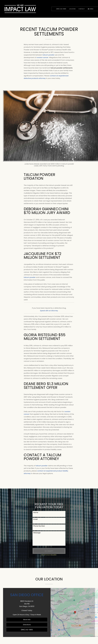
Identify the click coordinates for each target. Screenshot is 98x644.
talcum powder (49, 55)
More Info (27, 620)
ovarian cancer (42, 57)
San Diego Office (27, 595)
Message (37, 533)
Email (35, 519)
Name (36, 512)
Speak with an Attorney (49, 311)
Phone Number (39, 526)
